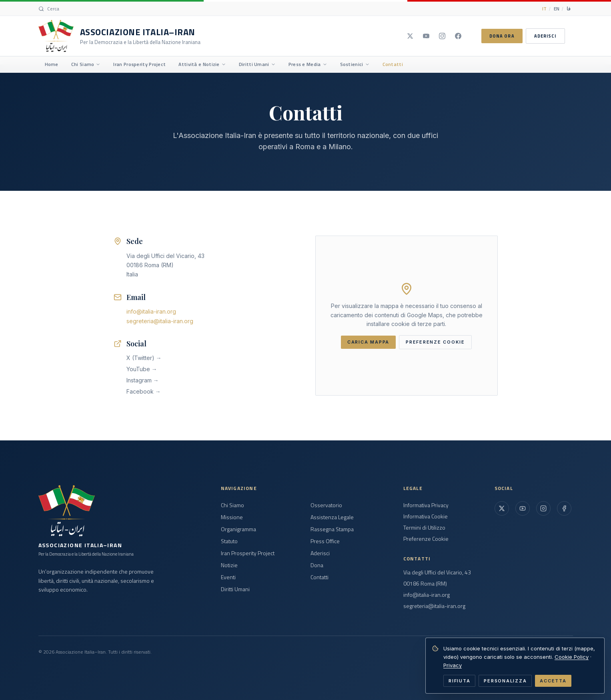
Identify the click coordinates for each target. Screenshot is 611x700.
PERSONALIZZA (505, 681)
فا (569, 9)
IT (544, 9)
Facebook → (144, 391)
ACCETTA (553, 681)
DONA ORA (502, 36)
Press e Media (308, 64)
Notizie (229, 565)
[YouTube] (426, 36)
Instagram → (143, 380)
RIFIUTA (459, 681)
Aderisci (320, 553)
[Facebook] (458, 36)
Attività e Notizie (202, 64)
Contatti (393, 64)
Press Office (325, 541)
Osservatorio (326, 505)
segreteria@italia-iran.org (160, 321)
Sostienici (355, 64)
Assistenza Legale (332, 517)
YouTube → (142, 369)
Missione (232, 517)
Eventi (228, 577)
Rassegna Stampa (332, 529)
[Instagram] (442, 36)
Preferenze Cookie (426, 539)
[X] (410, 36)
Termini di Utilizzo (424, 528)
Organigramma (238, 529)
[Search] (49, 9)
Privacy (453, 665)
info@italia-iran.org (151, 311)
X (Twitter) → (144, 358)
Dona (317, 565)
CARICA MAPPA (368, 342)
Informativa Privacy (426, 505)
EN (557, 9)
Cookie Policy (572, 657)
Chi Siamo (86, 64)
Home (52, 64)
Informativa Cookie (426, 516)
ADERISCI (545, 36)
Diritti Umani (257, 64)
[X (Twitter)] (502, 508)
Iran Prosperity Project (139, 64)
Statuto (229, 541)
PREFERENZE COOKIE (435, 342)
